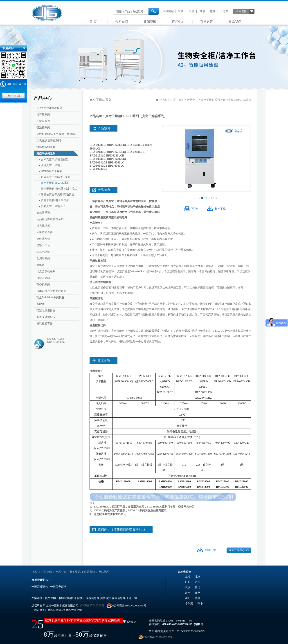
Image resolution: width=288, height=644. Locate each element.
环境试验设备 (45, 232)
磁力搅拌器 (43, 226)
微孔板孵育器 (45, 324)
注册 (191, 11)
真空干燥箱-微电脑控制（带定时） (60, 189)
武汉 (188, 587)
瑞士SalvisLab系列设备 (50, 297)
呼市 (200, 604)
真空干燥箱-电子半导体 (55, 200)
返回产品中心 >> (239, 550)
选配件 (40, 304)
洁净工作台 (43, 245)
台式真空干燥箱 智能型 (55, 159)
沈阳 (188, 598)
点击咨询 (13, 96)
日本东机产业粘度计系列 (51, 291)
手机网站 (168, 11)
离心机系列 (43, 284)
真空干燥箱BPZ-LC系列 (55, 183)
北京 (198, 577)
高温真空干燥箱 (50, 165)
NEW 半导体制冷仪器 (49, 108)
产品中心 (178, 22)
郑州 (198, 593)
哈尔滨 (189, 604)
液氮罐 (40, 265)
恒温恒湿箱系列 (46, 147)
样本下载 (220, 209)
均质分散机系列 (46, 271)
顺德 (198, 598)
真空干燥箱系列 (46, 154)
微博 (213, 11)
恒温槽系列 (43, 127)
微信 (202, 11)
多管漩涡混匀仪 (46, 317)
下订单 (224, 11)
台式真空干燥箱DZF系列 (56, 177)
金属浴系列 (43, 258)
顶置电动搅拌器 (46, 311)
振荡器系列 (43, 213)
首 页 (93, 22)
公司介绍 (121, 22)
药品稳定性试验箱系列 (50, 219)
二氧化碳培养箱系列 (49, 141)
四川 (198, 582)
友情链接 (118, 572)
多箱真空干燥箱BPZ (53, 206)
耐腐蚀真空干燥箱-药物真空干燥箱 (60, 195)
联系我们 (235, 22)
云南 (188, 593)
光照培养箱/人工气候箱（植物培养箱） (58, 134)
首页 (181, 100)
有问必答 (207, 22)
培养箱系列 (43, 114)
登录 (181, 11)
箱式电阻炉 (43, 252)
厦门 (198, 587)
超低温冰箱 (43, 278)
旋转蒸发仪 (43, 239)
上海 (188, 577)
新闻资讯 (150, 22)
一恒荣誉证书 (40, 587)
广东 (188, 582)
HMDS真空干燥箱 (52, 171)
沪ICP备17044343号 (92, 606)
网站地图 (104, 572)
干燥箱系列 (43, 121)
